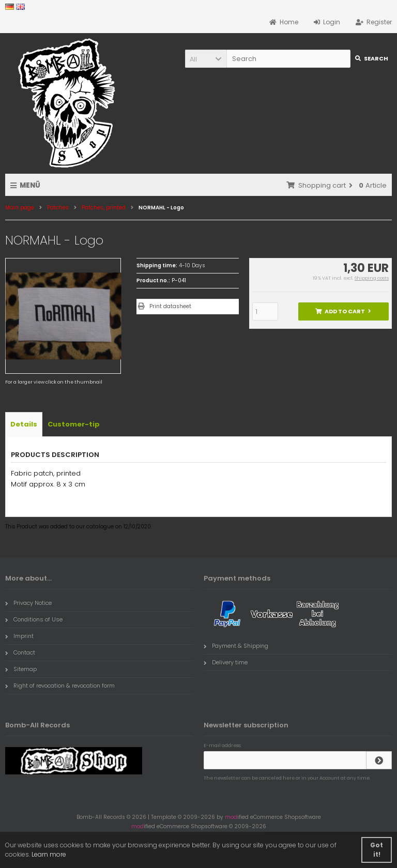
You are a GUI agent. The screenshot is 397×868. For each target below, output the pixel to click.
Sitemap (21, 669)
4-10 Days (192, 265)
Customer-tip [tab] (74, 424)
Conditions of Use (34, 619)
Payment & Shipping (236, 646)
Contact (20, 652)
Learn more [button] (49, 854)
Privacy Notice (28, 603)
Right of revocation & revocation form (60, 686)
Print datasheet (170, 306)
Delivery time (226, 662)
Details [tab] (24, 424)
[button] (206, 59)
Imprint (19, 636)
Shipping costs (372, 278)
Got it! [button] (377, 850)
